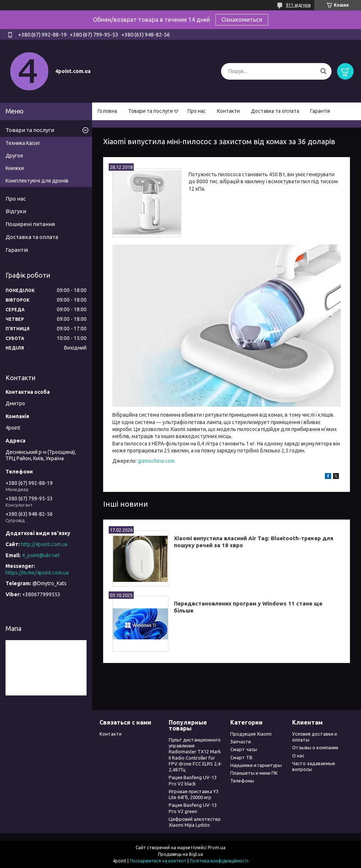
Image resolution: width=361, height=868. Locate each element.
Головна (107, 111)
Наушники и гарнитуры (256, 765)
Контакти (228, 111)
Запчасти (241, 742)
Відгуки (16, 211)
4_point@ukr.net (41, 555)
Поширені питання (30, 224)
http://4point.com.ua (44, 544)
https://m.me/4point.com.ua (37, 573)
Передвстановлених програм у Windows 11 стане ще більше (248, 607)
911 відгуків (298, 5)
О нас (298, 756)
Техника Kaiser (23, 143)
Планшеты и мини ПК (254, 773)
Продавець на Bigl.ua (180, 854)
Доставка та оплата (275, 111)
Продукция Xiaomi (251, 734)
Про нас (197, 111)
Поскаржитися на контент (158, 861)
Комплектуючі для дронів (37, 181)
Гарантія (320, 111)
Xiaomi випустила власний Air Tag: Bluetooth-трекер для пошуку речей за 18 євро (254, 542)
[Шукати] (323, 71)
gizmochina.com (156, 461)
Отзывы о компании (315, 747)
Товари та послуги (150, 111)
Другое (14, 156)
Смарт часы (244, 749)
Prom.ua (217, 848)
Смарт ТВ (241, 757)
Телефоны (242, 781)
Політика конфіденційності (219, 861)
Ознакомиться (242, 20)
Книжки (15, 168)
